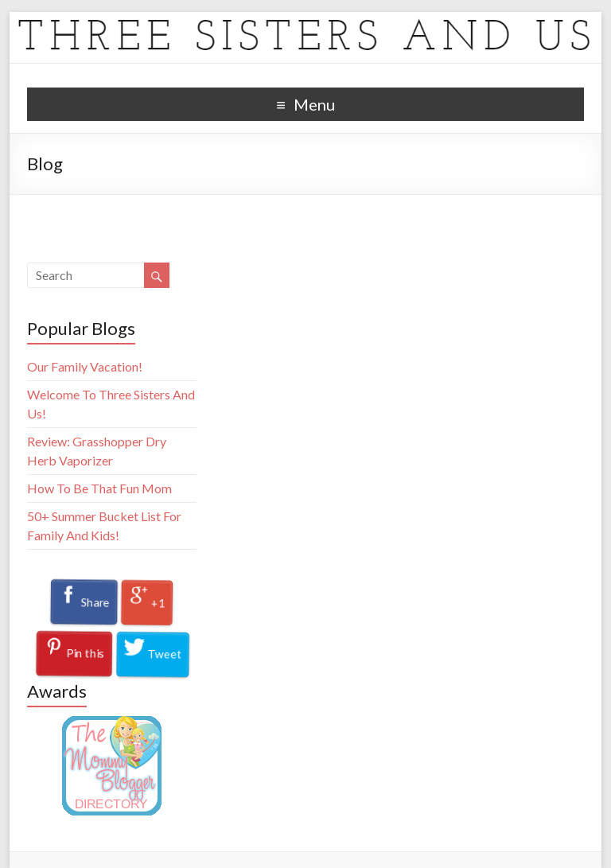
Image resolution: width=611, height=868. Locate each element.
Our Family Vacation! (85, 366)
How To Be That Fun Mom (99, 488)
